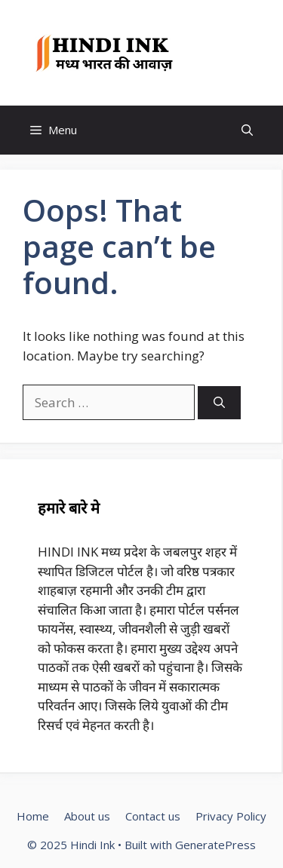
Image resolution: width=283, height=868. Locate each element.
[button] (247, 130)
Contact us (153, 816)
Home (33, 816)
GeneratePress (215, 845)
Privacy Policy (231, 816)
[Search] (219, 403)
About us (87, 816)
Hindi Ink (223, 53)
